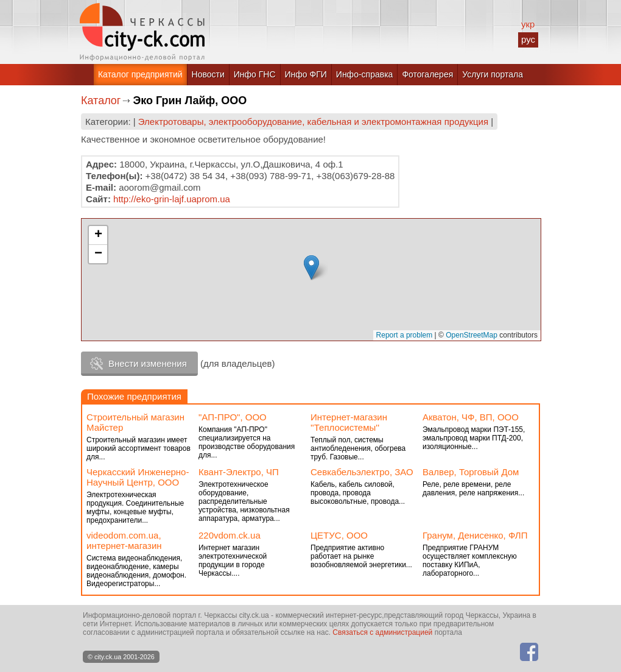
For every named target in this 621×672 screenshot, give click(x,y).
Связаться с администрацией (382, 632)
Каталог (101, 101)
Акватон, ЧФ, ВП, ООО (471, 417)
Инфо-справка (365, 74)
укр (528, 24)
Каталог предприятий (140, 74)
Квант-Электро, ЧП (239, 472)
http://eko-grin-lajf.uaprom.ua (172, 199)
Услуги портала (493, 74)
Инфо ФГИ (306, 74)
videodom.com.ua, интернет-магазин (124, 540)
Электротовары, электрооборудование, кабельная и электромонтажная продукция (313, 122)
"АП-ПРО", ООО (233, 417)
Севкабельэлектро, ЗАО (362, 472)
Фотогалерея (427, 74)
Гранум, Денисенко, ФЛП (475, 535)
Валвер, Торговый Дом (471, 472)
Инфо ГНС (255, 74)
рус (528, 39)
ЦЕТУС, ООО (339, 535)
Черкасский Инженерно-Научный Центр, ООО (138, 477)
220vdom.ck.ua (230, 535)
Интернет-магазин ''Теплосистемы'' (349, 422)
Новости (208, 74)
